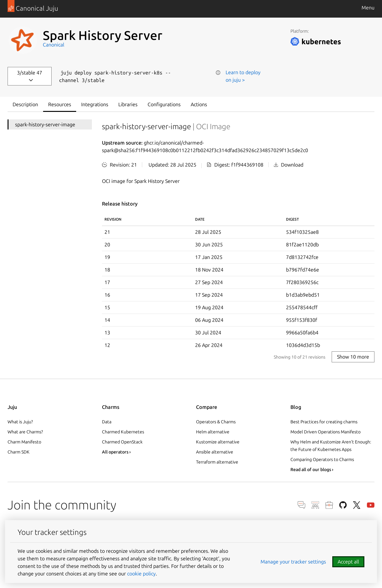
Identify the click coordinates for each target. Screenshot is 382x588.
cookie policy (141, 574)
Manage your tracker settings (293, 562)
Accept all (348, 562)
